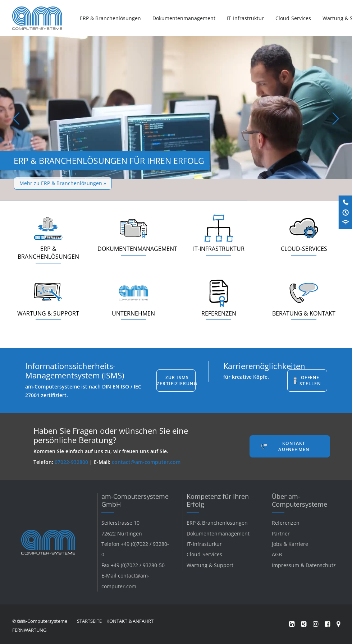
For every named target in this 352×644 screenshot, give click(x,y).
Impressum (285, 565)
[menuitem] (113, 18)
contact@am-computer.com (146, 462)
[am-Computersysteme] (37, 18)
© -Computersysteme (40, 621)
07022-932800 (71, 462)
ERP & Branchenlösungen (110, 18)
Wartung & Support (210, 565)
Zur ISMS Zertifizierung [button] (176, 381)
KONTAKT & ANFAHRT (130, 621)
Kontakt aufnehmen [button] (294, 446)
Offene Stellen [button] (310, 381)
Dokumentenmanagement (184, 18)
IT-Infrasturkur (204, 544)
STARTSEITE (89, 621)
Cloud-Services (293, 18)
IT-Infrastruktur (245, 18)
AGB (277, 554)
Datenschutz (321, 565)
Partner (281, 533)
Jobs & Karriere (290, 544)
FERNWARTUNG (29, 630)
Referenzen (286, 523)
